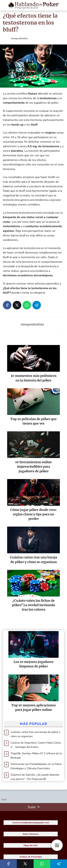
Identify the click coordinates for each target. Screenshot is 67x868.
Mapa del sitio (31, 845)
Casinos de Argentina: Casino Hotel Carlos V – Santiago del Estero (36, 745)
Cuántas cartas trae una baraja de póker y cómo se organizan (35, 734)
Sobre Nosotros (31, 834)
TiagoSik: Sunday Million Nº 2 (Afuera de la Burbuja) (36, 755)
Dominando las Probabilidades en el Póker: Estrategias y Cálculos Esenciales (36, 766)
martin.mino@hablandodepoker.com (31, 823)
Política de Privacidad (31, 857)
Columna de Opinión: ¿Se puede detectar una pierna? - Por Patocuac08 (35, 777)
